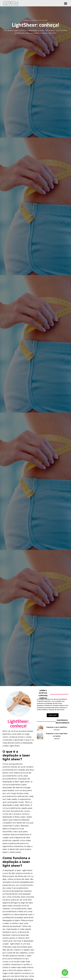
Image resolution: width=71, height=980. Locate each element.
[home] (11, 3)
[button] (66, 3)
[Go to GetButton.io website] (65, 977)
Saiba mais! (53, 715)
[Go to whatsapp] (65, 972)
